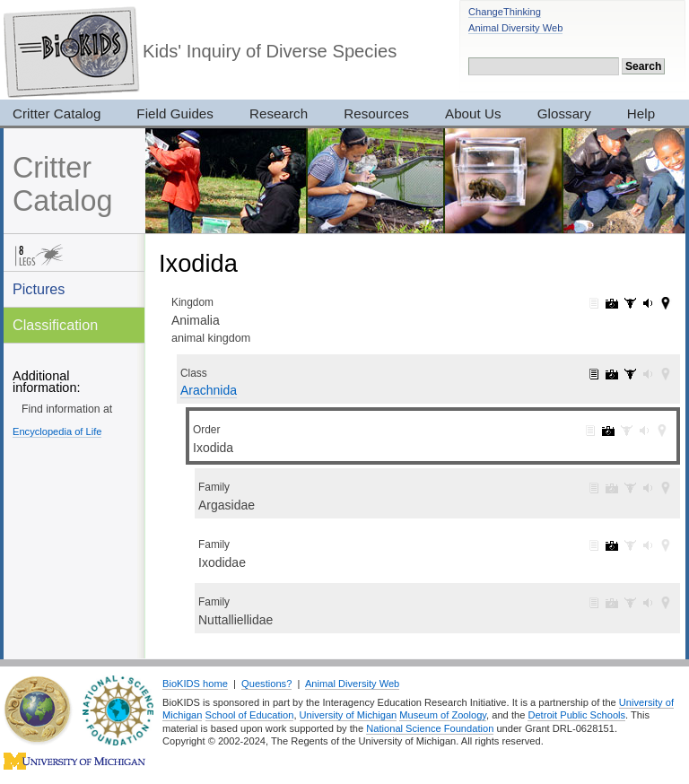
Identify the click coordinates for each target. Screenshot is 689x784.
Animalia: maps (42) (666, 303)
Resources (376, 113)
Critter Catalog (62, 184)
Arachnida (209, 390)
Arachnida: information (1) (594, 374)
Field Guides (175, 113)
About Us (473, 113)
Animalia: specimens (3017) (630, 303)
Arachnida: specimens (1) (630, 374)
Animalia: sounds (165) (648, 303)
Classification (55, 325)
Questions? (266, 684)
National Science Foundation (430, 728)
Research (279, 113)
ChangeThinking (505, 12)
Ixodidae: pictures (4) (612, 545)
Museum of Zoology (443, 715)
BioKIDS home (195, 684)
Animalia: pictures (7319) (612, 303)
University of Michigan (349, 715)
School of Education (250, 715)
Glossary (564, 113)
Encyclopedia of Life (57, 431)
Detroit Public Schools (576, 715)
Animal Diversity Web (515, 28)
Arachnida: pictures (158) (612, 374)
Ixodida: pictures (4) (608, 431)
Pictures (39, 289)
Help (641, 113)
